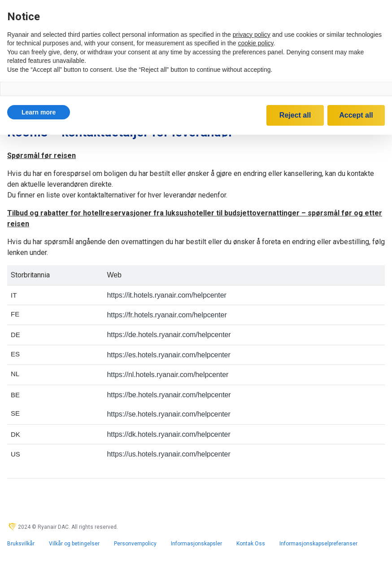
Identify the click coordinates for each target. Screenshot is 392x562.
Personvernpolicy (135, 544)
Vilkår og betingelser (74, 544)
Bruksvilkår (21, 544)
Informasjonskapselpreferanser (318, 544)
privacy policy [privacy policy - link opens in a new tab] (252, 35)
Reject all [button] (295, 115)
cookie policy (255, 43)
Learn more (39, 112)
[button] (39, 112)
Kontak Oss (251, 544)
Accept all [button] (356, 115)
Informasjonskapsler (196, 544)
